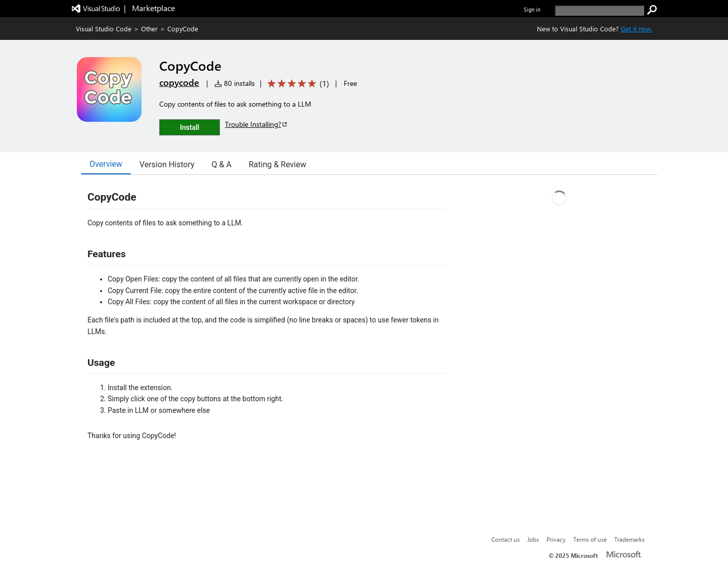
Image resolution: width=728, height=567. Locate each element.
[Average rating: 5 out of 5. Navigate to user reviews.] (297, 84)
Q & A (222, 164)
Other (149, 29)
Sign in (532, 9)
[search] (599, 10)
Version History (167, 164)
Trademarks (629, 539)
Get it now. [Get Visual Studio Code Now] (636, 29)
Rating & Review (278, 164)
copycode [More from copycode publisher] (179, 82)
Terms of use (590, 539)
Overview (106, 164)
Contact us (506, 539)
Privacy (556, 539)
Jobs (533, 539)
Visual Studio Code (104, 29)
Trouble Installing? (257, 124)
